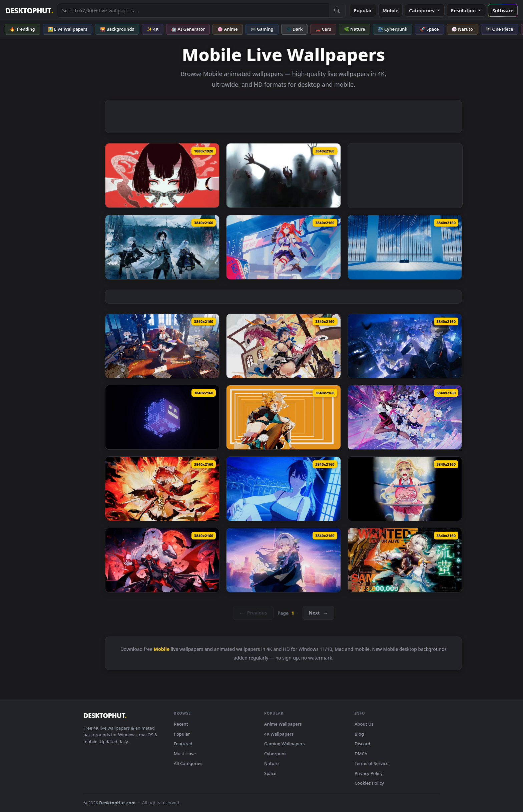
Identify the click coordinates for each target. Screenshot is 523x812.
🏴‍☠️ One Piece (499, 29)
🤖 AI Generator (188, 29)
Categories (424, 11)
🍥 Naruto (462, 29)
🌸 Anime (227, 29)
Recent (181, 724)
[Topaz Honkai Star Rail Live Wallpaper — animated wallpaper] (162, 346)
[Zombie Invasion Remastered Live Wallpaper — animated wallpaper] (283, 175)
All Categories (188, 763)
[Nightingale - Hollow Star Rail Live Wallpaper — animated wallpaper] (283, 560)
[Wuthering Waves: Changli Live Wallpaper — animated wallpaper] (162, 489)
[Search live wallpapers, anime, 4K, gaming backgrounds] (193, 10)
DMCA (361, 754)
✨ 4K (153, 29)
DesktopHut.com (117, 803)
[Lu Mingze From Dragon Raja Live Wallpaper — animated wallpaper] (405, 346)
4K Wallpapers (279, 734)
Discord (362, 744)
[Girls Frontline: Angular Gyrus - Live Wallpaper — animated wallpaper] (162, 247)
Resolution (466, 11)
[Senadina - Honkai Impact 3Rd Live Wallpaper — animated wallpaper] (283, 247)
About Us (364, 724)
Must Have (185, 754)
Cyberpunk (276, 754)
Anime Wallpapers (283, 724)
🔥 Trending (22, 29)
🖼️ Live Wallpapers (68, 29)
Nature (271, 763)
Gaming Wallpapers (285, 744)
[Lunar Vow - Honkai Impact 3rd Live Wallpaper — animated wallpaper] (162, 560)
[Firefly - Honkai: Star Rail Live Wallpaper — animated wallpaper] (405, 560)
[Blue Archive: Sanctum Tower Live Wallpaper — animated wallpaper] (405, 247)
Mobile (391, 11)
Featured (183, 744)
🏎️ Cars (323, 29)
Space (270, 773)
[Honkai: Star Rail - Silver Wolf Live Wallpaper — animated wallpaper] (405, 417)
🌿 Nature (355, 29)
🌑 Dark (295, 29)
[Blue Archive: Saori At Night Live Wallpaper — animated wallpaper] (283, 489)
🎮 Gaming (262, 29)
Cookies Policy (369, 783)
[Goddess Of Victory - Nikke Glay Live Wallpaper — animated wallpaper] (405, 489)
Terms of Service (372, 763)
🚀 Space (429, 29)
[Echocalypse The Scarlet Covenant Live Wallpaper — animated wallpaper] (283, 346)
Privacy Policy (369, 773)
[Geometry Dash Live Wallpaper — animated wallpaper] (162, 417)
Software (503, 11)
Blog (359, 734)
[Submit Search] (337, 10)
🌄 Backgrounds (117, 29)
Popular (363, 11)
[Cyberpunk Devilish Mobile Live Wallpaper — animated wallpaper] (162, 175)
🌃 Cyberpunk (393, 29)
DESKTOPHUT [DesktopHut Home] (29, 11)
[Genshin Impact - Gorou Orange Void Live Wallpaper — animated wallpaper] (283, 417)
